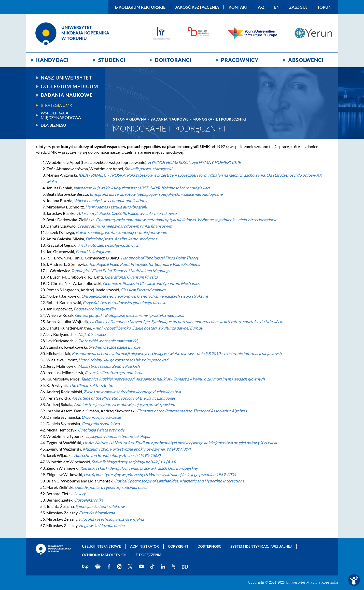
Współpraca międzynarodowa (61, 115)
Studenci (112, 60)
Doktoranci (173, 60)
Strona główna (130, 119)
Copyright (178, 546)
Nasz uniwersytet (66, 78)
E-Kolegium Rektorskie (140, 7)
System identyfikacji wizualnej (261, 546)
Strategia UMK (57, 105)
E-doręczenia (149, 555)
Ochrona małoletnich (104, 555)
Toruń (324, 7)
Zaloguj (298, 7)
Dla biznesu (53, 125)
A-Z (261, 7)
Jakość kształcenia (197, 7)
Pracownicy (240, 60)
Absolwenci (306, 60)
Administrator (144, 546)
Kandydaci (52, 60)
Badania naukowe (67, 95)
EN (277, 7)
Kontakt (238, 7)
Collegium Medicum (69, 86)
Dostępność (209, 546)
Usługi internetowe (101, 546)
